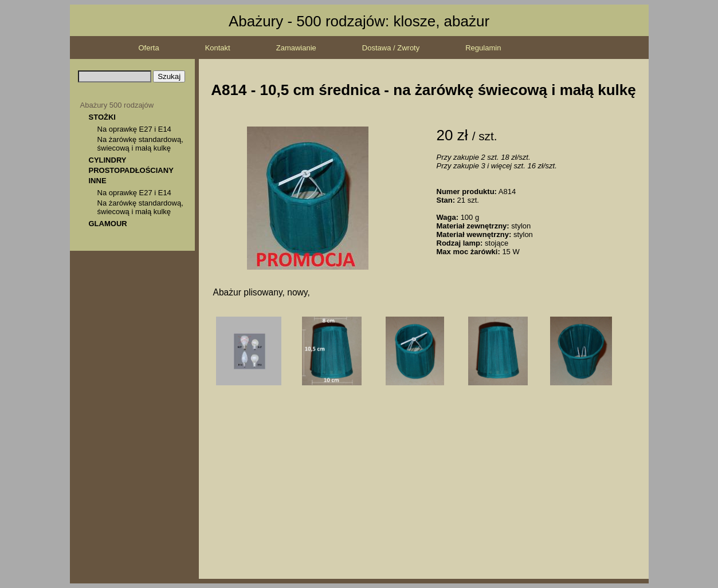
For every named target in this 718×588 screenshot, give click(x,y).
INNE (98, 181)
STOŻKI (102, 117)
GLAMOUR (108, 224)
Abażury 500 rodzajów (117, 105)
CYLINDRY (108, 160)
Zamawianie (296, 48)
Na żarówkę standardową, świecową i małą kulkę (140, 144)
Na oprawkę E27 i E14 (134, 129)
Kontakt (218, 48)
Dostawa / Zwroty (391, 48)
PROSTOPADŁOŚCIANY (131, 170)
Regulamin (483, 48)
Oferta (149, 48)
